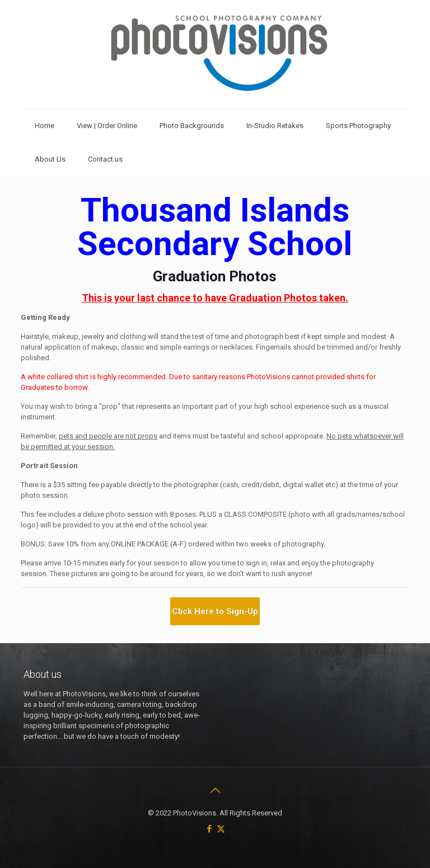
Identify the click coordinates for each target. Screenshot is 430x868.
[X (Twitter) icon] (221, 829)
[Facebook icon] (209, 829)
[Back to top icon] (215, 790)
